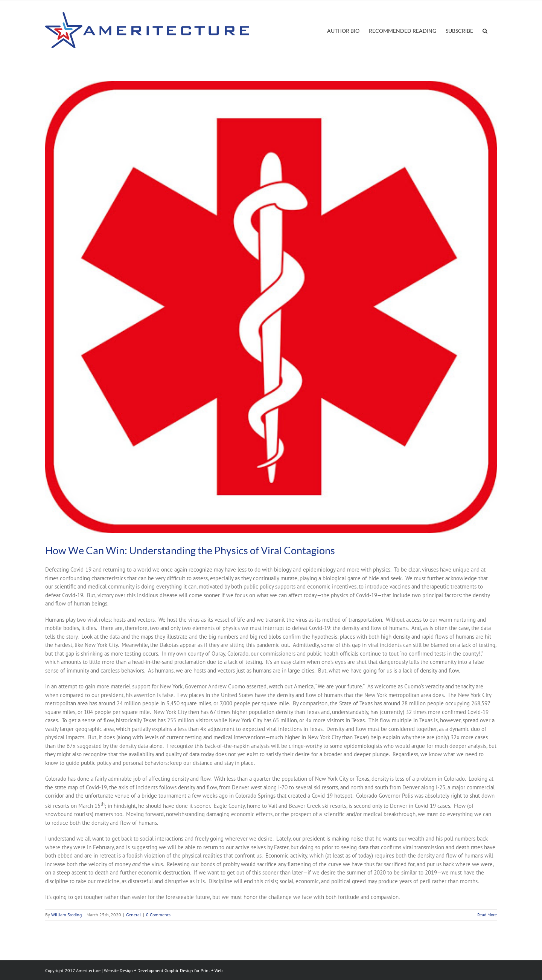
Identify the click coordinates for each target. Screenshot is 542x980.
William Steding (66, 915)
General (134, 915)
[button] (485, 30)
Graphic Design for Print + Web (193, 970)
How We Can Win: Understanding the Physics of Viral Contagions (190, 550)
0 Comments (158, 915)
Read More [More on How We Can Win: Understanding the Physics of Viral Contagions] (487, 915)
